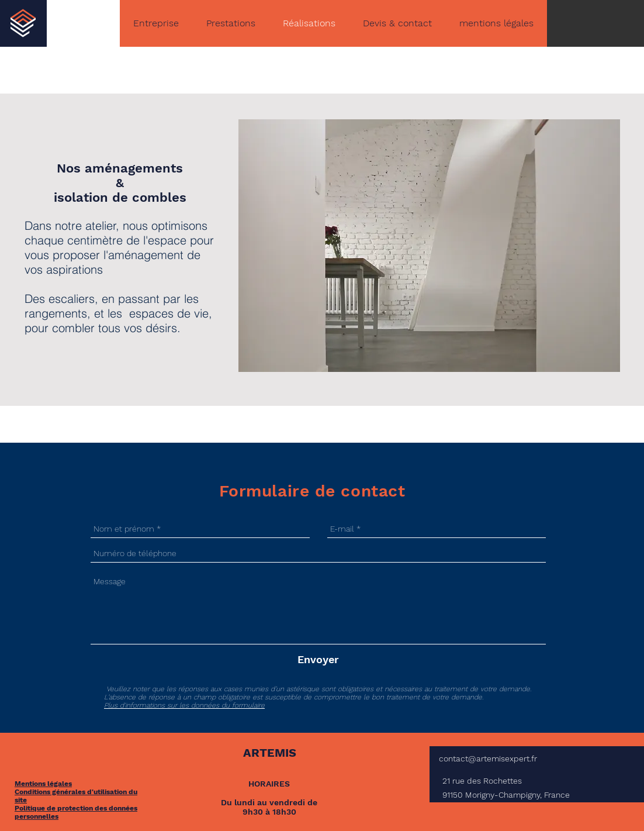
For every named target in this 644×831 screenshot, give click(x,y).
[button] (429, 246)
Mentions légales (43, 784)
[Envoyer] (318, 659)
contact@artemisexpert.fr (488, 758)
